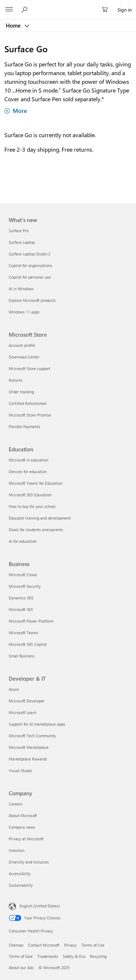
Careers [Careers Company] (16, 804)
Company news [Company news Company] (22, 827)
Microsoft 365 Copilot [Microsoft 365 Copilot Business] (28, 644)
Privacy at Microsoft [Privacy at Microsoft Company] (26, 839)
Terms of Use (93, 945)
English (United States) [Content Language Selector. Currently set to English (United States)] (40, 906)
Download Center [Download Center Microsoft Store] (24, 357)
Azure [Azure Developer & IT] (14, 689)
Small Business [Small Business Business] (22, 656)
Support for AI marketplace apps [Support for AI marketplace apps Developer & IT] (37, 724)
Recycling (98, 956)
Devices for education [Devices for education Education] (28, 471)
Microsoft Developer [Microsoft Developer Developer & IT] (27, 701)
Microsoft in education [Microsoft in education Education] (28, 460)
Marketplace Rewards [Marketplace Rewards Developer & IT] (28, 759)
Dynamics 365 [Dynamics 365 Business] (21, 598)
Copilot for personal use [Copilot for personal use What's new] (30, 277)
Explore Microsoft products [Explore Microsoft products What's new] (32, 300)
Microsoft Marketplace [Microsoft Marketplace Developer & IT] (29, 747)
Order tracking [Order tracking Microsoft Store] (21, 392)
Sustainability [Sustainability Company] (21, 885)
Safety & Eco (74, 956)
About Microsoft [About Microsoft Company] (23, 815)
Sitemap (16, 945)
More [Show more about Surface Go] (16, 110)
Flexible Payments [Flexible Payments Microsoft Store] (24, 427)
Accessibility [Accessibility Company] (20, 874)
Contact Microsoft (44, 945)
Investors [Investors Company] (17, 850)
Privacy (70, 945)
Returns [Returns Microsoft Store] (16, 380)
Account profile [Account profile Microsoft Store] (22, 345)
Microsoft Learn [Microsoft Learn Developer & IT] (22, 712)
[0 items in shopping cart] (107, 10)
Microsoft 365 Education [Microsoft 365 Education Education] (30, 495)
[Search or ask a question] (25, 9)
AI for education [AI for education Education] (23, 541)
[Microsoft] (68, 5)
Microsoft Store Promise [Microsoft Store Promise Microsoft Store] (30, 415)
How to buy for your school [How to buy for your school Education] (32, 506)
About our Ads (21, 967)
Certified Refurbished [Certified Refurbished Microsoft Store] (27, 403)
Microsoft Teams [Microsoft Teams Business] (23, 633)
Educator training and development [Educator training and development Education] (40, 518)
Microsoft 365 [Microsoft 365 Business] (21, 609)
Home (14, 25)
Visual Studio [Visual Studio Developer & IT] (20, 770)
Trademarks (48, 956)
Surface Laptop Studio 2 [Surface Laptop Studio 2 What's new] (30, 254)
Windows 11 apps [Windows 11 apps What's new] (24, 312)
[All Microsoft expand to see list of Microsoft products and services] (9, 10)
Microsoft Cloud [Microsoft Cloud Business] (23, 575)
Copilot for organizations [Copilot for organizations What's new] (30, 265)
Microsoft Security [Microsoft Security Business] (25, 586)
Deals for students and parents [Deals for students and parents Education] (36, 530)
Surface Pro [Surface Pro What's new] (19, 231)
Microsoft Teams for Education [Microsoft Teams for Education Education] (36, 483)
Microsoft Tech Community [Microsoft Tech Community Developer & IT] (32, 736)
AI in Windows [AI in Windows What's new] (21, 289)
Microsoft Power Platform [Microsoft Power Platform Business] (31, 621)
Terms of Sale (21, 956)
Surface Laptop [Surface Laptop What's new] (22, 242)
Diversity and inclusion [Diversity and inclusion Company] (29, 862)
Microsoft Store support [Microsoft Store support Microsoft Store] (30, 368)
